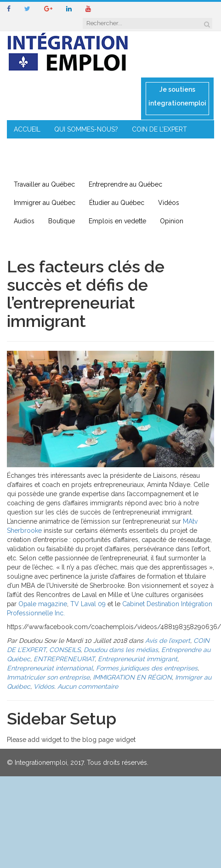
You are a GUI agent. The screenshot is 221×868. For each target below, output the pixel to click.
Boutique (62, 221)
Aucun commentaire (88, 686)
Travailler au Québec (44, 184)
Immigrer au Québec (45, 203)
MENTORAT (75, 148)
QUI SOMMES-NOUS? (86, 129)
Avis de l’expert (168, 641)
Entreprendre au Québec (125, 184)
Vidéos (169, 203)
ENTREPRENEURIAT (136, 148)
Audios (24, 221)
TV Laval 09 (88, 604)
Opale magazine (43, 604)
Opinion (172, 221)
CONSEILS (29, 148)
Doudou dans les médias (121, 650)
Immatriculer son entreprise (48, 677)
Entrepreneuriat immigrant (138, 659)
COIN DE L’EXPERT (159, 129)
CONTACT (121, 166)
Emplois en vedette (117, 221)
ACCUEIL (27, 129)
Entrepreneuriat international (50, 668)
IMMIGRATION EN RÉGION (53, 166)
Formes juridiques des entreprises (147, 668)
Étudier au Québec (117, 203)
